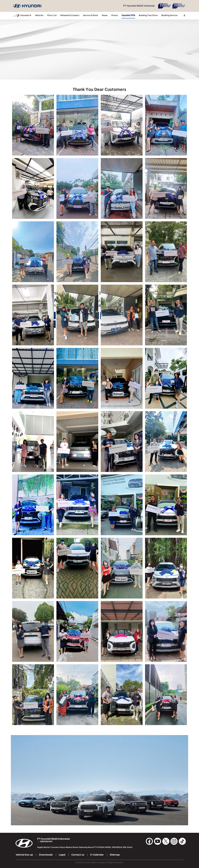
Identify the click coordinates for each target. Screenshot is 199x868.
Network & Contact (70, 15)
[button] (184, 16)
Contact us (78, 855)
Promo (115, 15)
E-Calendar (97, 855)
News (105, 15)
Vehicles (39, 15)
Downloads (46, 855)
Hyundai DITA (128, 15)
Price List (52, 15)
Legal (62, 855)
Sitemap (115, 855)
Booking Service (169, 15)
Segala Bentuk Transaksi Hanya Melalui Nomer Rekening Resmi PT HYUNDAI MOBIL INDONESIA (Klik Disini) (85, 847)
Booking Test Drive (148, 15)
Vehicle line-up (24, 855)
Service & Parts (91, 15)
